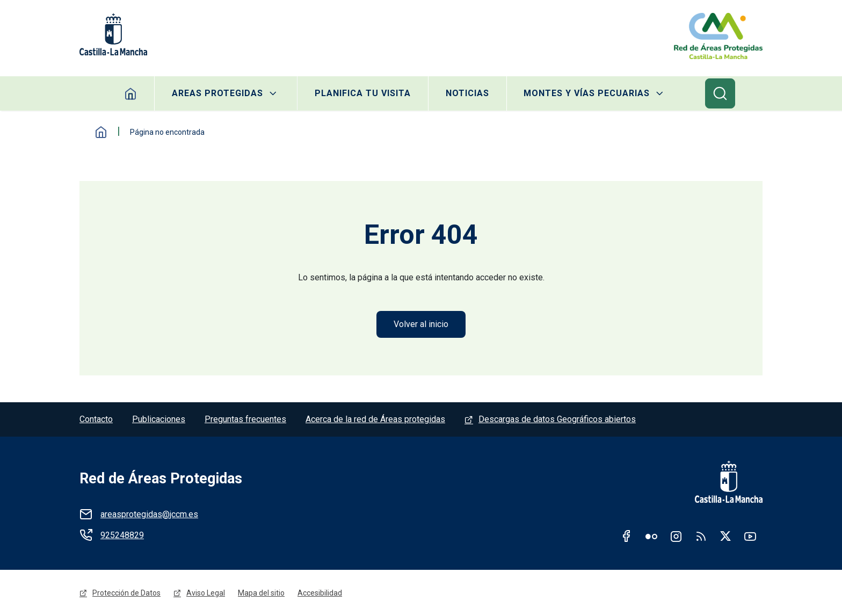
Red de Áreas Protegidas (161, 479)
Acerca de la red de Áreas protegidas (375, 419)
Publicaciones (159, 419)
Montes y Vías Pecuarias (587, 93)
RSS (701, 536)
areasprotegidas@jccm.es (149, 514)
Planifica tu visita (363, 93)
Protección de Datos (126, 593)
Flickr (651, 536)
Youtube (750, 536)
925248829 (122, 535)
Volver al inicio (421, 324)
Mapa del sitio (261, 593)
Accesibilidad (320, 593)
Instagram (676, 536)
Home (130, 93)
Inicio (101, 132)
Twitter (725, 536)
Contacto (96, 419)
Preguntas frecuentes (245, 419)
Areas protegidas (217, 93)
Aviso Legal (206, 593)
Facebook (627, 536)
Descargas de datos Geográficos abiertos (557, 419)
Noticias (467, 93)
